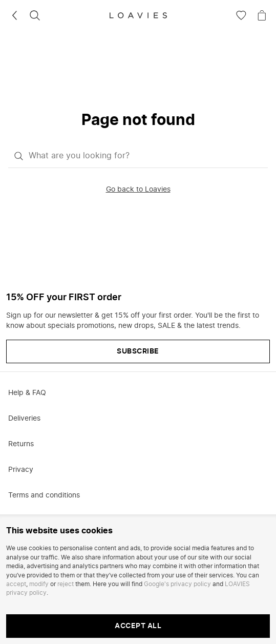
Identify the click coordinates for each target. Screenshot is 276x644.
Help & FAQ (27, 393)
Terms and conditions (44, 495)
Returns (21, 444)
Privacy (21, 470)
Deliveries (24, 419)
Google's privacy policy (177, 584)
